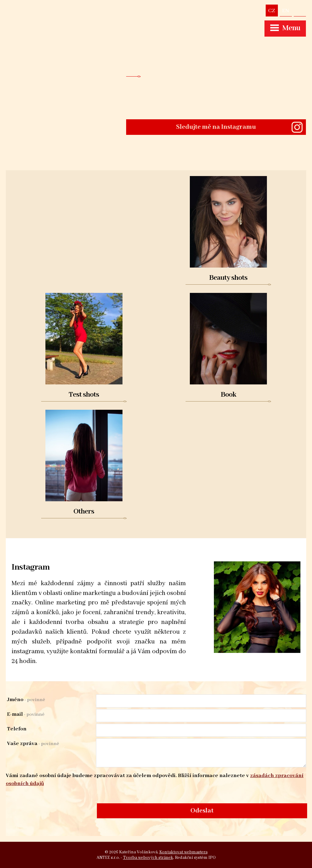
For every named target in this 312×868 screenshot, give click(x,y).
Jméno (26, 700)
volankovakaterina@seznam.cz (300, 11)
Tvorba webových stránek (148, 858)
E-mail (26, 714)
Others (84, 511)
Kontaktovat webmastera (183, 852)
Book (228, 395)
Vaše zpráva (33, 744)
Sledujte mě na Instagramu (216, 127)
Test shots (84, 395)
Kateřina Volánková (172, 55)
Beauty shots (228, 278)
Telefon (17, 729)
